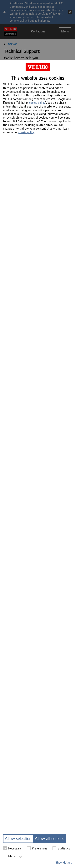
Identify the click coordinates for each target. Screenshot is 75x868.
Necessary (12, 848)
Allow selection (18, 839)
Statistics (61, 848)
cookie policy (37, 103)
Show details (64, 862)
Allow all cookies (49, 839)
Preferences (37, 848)
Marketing (12, 856)
